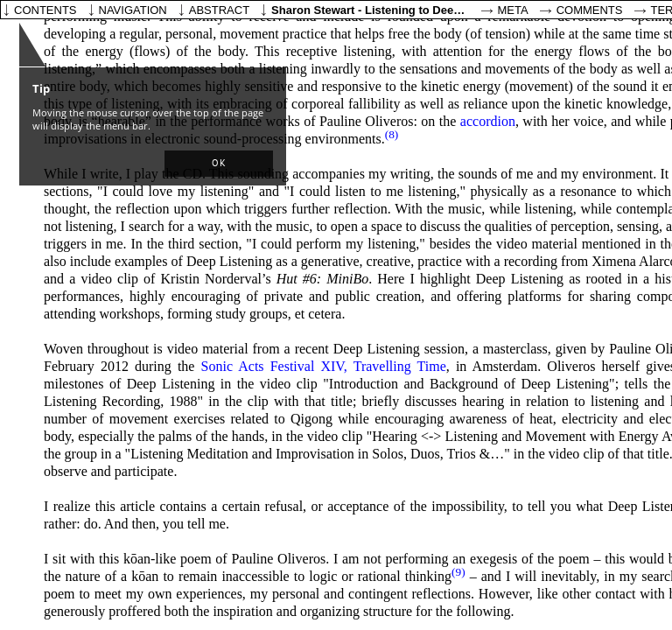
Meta (513, 10)
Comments (590, 10)
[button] (219, 164)
